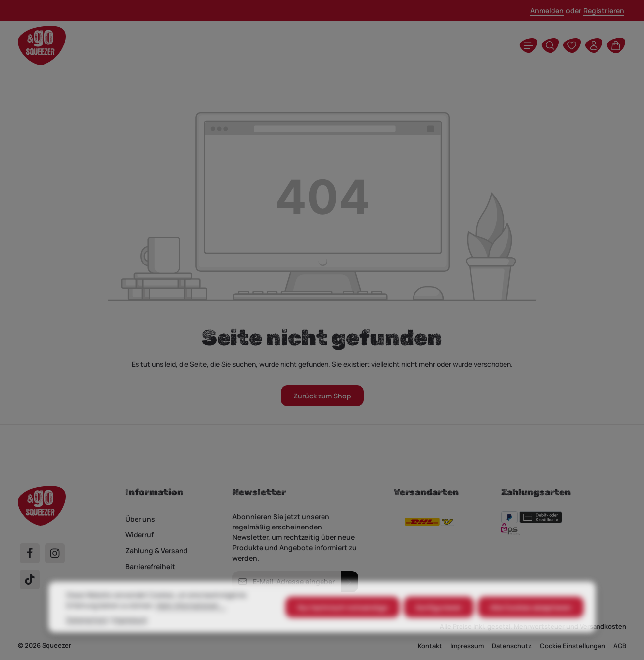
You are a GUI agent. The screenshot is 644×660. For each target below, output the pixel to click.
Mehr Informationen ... (191, 622)
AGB (620, 646)
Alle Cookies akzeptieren (531, 624)
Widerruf (139, 535)
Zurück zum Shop (322, 396)
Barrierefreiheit (150, 566)
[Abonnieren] (349, 582)
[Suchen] (550, 45)
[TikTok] (30, 579)
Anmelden (547, 11)
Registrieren (604, 11)
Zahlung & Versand (157, 550)
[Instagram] (55, 553)
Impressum (130, 636)
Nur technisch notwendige (343, 624)
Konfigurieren (439, 624)
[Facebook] (30, 553)
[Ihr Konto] (594, 45)
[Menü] (528, 45)
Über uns (140, 519)
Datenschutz (87, 636)
